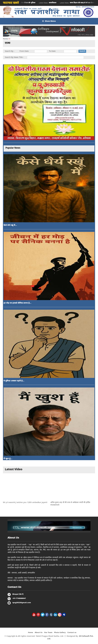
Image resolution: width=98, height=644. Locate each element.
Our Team (48, 633)
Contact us (72, 633)
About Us (39, 633)
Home (5, 39)
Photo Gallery (60, 633)
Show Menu (49, 21)
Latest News (48, 3)
